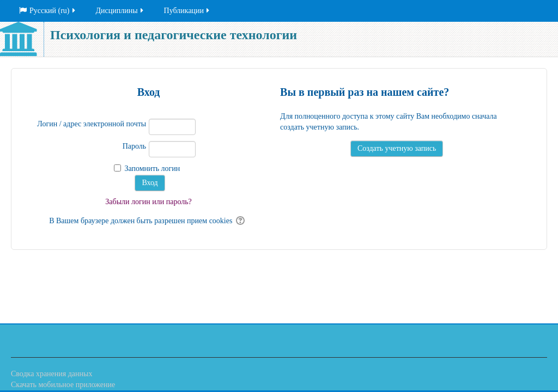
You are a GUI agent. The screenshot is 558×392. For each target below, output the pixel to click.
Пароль (135, 146)
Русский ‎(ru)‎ (48, 11)
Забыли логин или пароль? (148, 202)
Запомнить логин (152, 169)
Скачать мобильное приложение (63, 385)
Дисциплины (120, 11)
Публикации (187, 11)
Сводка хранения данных (51, 374)
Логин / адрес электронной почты (92, 124)
